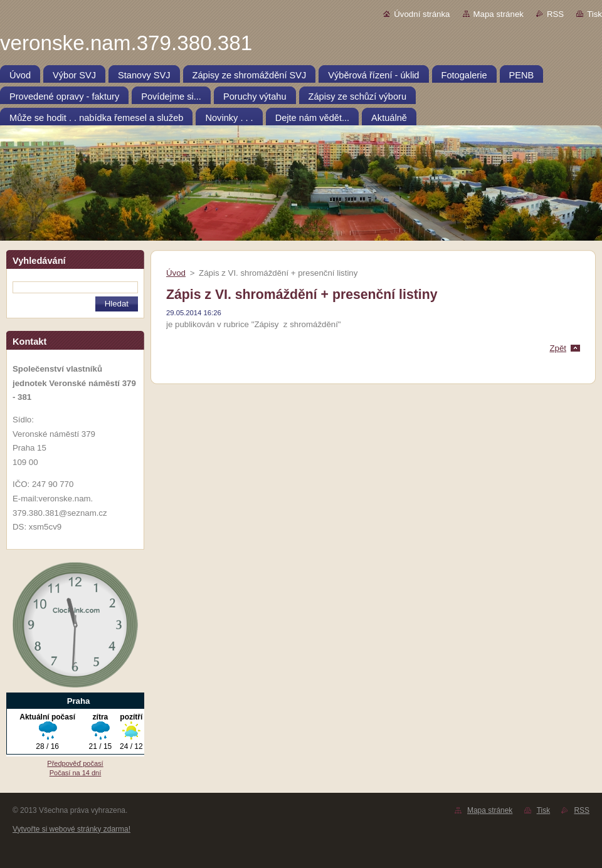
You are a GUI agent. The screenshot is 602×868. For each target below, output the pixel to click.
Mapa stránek (499, 14)
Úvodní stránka (422, 14)
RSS (555, 14)
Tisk (594, 14)
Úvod (176, 273)
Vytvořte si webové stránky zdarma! (71, 829)
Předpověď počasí (75, 763)
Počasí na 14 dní (76, 773)
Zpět (558, 348)
